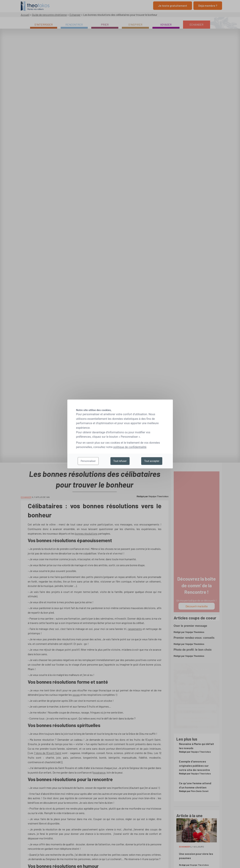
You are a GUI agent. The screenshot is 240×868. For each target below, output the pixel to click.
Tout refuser (120, 461)
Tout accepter (152, 461)
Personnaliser (88, 461)
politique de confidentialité (130, 447)
